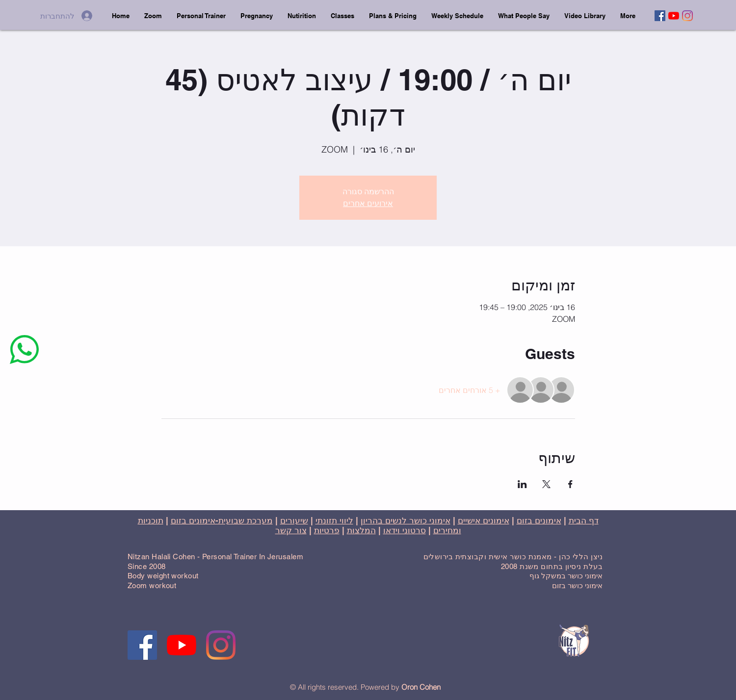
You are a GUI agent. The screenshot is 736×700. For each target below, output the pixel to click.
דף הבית (584, 520)
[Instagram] (687, 16)
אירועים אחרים (368, 203)
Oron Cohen (421, 687)
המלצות (361, 530)
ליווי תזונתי (334, 520)
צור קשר (291, 530)
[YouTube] (674, 16)
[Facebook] (660, 16)
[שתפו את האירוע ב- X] (546, 484)
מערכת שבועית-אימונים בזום (222, 520)
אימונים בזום (539, 520)
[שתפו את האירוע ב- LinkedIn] (522, 484)
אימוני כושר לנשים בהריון (406, 520)
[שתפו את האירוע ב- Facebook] (570, 484)
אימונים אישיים (484, 520)
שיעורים (294, 520)
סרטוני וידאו (405, 530)
